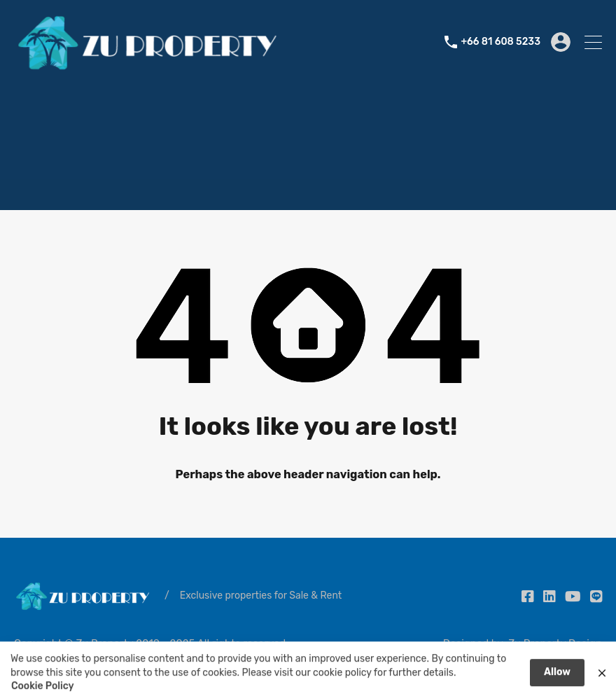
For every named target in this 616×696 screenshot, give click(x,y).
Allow (557, 677)
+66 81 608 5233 (500, 42)
